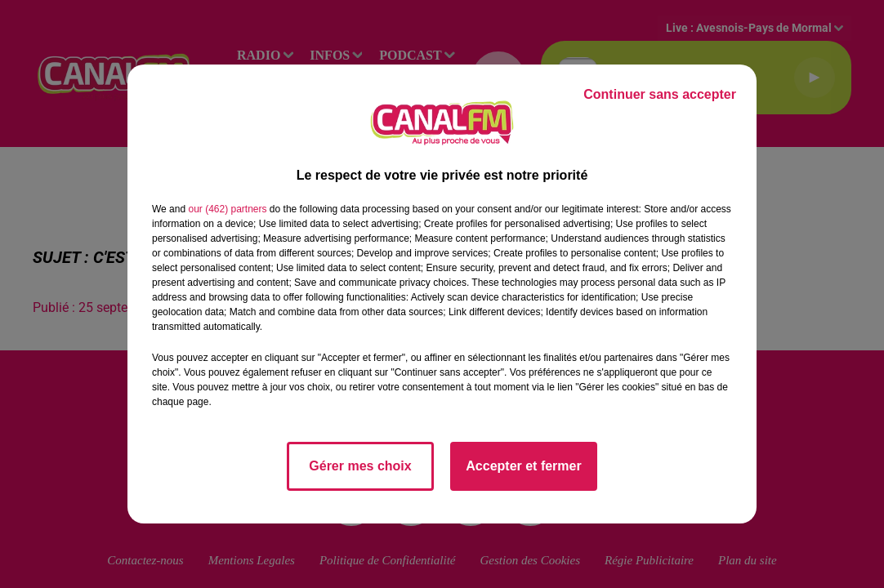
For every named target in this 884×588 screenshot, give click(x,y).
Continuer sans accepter (660, 94)
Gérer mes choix (360, 466)
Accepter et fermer (523, 466)
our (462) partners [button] (227, 209)
